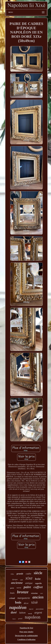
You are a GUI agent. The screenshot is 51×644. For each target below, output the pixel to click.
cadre (29, 574)
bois (18, 602)
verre (19, 588)
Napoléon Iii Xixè (26, 628)
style (22, 580)
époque (15, 579)
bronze (23, 592)
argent (38, 613)
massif (30, 613)
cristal (12, 598)
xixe (29, 578)
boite (38, 579)
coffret (38, 587)
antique (29, 583)
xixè (34, 602)
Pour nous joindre (26, 632)
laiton (22, 613)
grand (20, 618)
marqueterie (24, 598)
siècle (38, 573)
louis (12, 593)
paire (27, 587)
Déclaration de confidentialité (26, 636)
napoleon (33, 617)
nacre (31, 609)
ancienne (17, 583)
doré (14, 612)
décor (26, 603)
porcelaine (40, 609)
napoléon (18, 607)
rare (41, 593)
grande (20, 574)
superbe (39, 583)
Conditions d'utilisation (26, 640)
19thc (12, 574)
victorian (34, 593)
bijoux (14, 619)
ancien (38, 597)
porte (12, 588)
